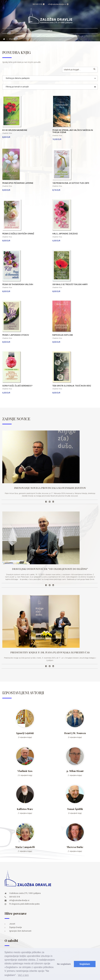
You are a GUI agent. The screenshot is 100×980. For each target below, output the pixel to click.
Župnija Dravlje (16, 927)
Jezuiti (12, 924)
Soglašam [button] (85, 964)
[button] (50, 78)
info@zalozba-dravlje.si (58, 4)
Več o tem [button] (23, 975)
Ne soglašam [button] (64, 964)
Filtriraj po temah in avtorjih (17, 87)
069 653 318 (38, 4)
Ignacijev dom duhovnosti (20, 931)
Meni (50, 31)
